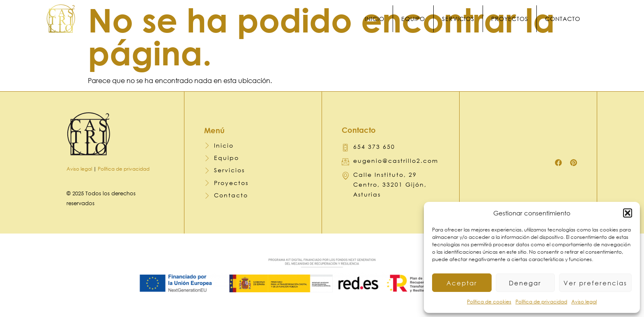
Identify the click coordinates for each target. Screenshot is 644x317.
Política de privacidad (541, 302)
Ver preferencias (595, 283)
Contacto (567, 19)
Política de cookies (489, 302)
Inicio (379, 19)
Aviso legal (584, 302)
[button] (628, 213)
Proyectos (514, 19)
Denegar (525, 283)
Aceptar (462, 283)
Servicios (463, 19)
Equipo (418, 19)
